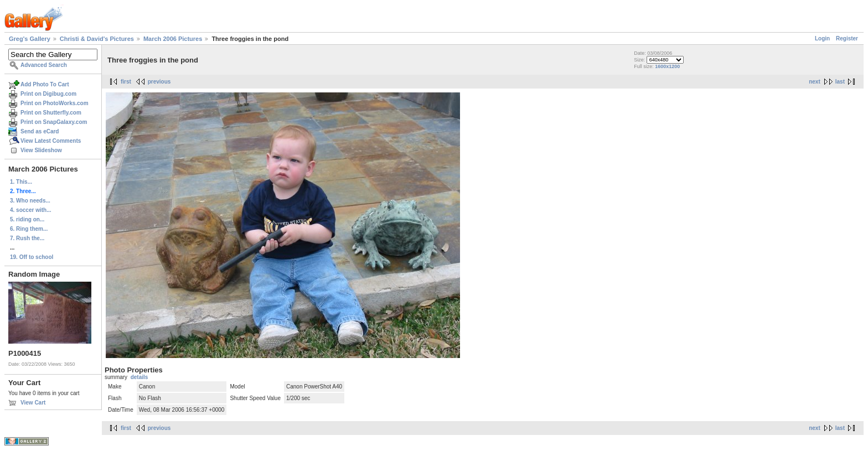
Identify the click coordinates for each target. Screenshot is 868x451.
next (815, 82)
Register (847, 38)
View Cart (33, 403)
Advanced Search (44, 65)
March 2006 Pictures (173, 39)
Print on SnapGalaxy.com (54, 122)
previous (159, 82)
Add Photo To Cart (45, 84)
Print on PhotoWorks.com (55, 103)
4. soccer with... (30, 210)
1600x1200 (667, 66)
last (840, 82)
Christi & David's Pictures (97, 39)
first (126, 82)
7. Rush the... (27, 238)
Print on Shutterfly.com (51, 113)
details (139, 377)
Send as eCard (40, 131)
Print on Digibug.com (48, 94)
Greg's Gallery (30, 39)
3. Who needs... (30, 201)
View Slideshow (41, 150)
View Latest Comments (51, 141)
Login (822, 38)
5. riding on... (27, 219)
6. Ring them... (29, 229)
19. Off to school (32, 257)
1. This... (21, 182)
